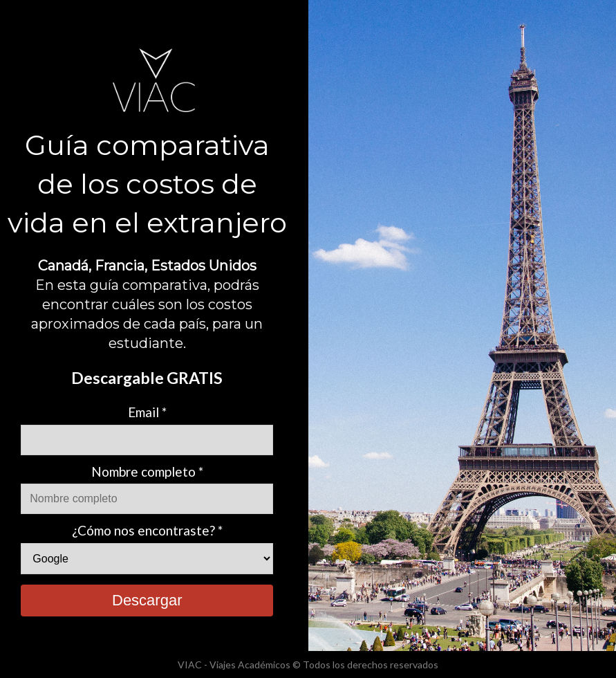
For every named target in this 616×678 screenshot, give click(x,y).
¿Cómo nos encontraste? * (147, 530)
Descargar (147, 600)
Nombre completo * (147, 471)
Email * (147, 412)
